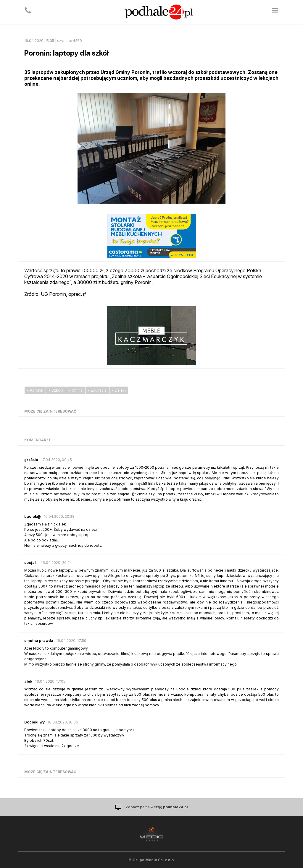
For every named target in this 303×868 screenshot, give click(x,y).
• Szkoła (56, 390)
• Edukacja (97, 390)
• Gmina (76, 390)
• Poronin (35, 390)
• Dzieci (119, 390)
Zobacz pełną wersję (157, 807)
